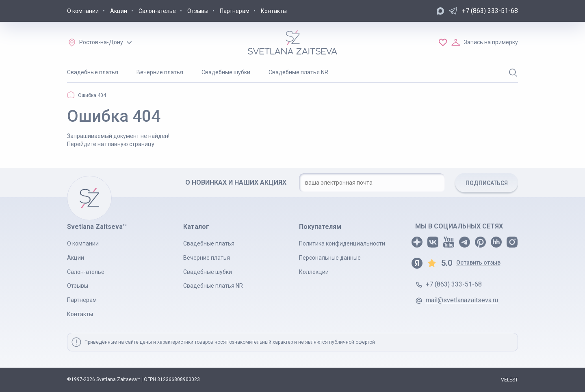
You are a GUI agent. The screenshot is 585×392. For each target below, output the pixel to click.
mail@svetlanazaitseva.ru (462, 300)
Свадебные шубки (226, 72)
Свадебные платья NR (298, 72)
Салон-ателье (157, 11)
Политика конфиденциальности (342, 243)
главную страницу (130, 144)
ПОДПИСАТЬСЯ (487, 183)
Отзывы (198, 11)
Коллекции (314, 272)
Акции (119, 11)
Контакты (274, 11)
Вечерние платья (160, 72)
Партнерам (235, 11)
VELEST (509, 380)
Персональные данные (330, 258)
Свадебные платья (93, 72)
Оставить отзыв (478, 263)
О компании (83, 11)
